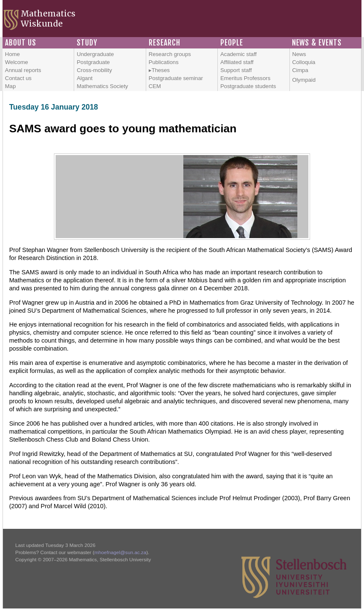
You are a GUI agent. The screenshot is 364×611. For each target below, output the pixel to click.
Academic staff (238, 54)
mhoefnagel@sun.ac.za (120, 552)
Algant (84, 78)
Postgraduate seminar (176, 78)
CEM (155, 86)
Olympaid (304, 80)
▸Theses (159, 70)
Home (12, 54)
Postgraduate (93, 62)
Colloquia (304, 62)
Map (11, 86)
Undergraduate (95, 54)
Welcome (17, 62)
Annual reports (23, 70)
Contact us (18, 78)
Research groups (170, 54)
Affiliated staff (237, 62)
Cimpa (300, 70)
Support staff (236, 70)
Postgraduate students (248, 86)
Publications (164, 62)
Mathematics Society (102, 86)
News (299, 54)
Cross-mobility (94, 70)
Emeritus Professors (245, 78)
